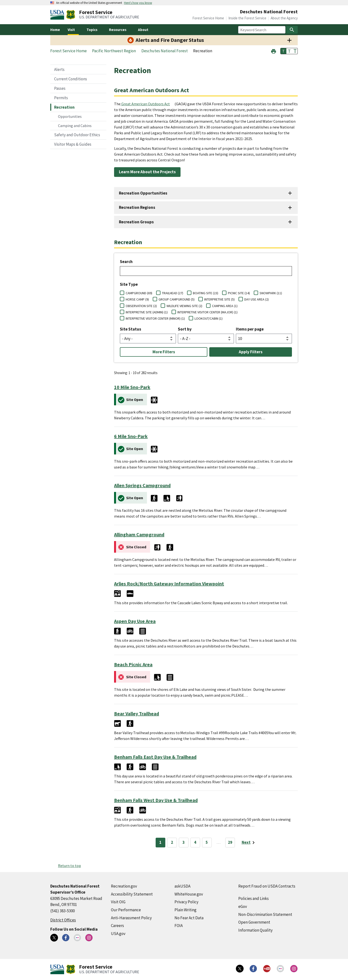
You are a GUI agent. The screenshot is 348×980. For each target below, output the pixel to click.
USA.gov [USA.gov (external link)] (118, 934)
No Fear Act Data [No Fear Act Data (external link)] (189, 918)
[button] (274, 51)
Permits (61, 98)
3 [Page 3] (184, 842)
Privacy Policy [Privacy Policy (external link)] (186, 902)
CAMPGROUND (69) (139, 293)
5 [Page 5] (207, 842)
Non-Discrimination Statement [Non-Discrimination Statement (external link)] (265, 914)
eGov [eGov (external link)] (243, 906)
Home (55, 30)
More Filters (164, 352)
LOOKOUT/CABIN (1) (209, 318)
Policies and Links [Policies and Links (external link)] (254, 898)
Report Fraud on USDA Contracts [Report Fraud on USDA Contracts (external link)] (267, 886)
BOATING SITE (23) (206, 293)
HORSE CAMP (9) (137, 299)
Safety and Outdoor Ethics (77, 135)
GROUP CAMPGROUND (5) (177, 299)
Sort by (185, 329)
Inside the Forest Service (247, 18)
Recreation (64, 107)
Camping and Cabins (75, 126)
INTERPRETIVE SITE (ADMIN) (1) (147, 312)
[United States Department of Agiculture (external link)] (58, 15)
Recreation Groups (136, 222)
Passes (60, 88)
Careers (117, 926)
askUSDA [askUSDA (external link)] (182, 886)
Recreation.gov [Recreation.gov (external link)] (124, 886)
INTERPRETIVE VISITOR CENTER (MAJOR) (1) (207, 312)
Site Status (130, 329)
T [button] (283, 51)
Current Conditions (71, 79)
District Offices (63, 920)
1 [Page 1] (160, 842)
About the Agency (284, 18)
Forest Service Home (208, 18)
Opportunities (70, 116)
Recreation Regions (137, 207)
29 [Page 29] (230, 842)
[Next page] (249, 843)
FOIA (179, 926)
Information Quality (255, 930)
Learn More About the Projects (147, 172)
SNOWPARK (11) (271, 293)
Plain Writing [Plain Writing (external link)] (185, 910)
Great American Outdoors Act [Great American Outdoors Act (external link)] (146, 104)
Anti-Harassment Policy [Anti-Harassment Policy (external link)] (131, 918)
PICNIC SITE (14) (239, 293)
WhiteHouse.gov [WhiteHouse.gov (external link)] (189, 894)
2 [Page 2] (172, 842)
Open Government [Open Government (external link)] (254, 922)
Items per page (250, 329)
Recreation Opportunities (143, 193)
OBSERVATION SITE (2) (141, 306)
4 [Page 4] (195, 842)
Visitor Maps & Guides (73, 144)
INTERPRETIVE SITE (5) (219, 299)
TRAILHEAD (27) (173, 293)
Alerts (59, 69)
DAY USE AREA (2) (257, 299)
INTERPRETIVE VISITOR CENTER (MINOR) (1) (155, 318)
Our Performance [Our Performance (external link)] (126, 910)
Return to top (69, 866)
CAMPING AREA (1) (225, 306)
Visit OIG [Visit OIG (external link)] (118, 902)
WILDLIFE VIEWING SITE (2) (184, 306)
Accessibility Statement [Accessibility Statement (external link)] (132, 894)
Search (126, 262)
